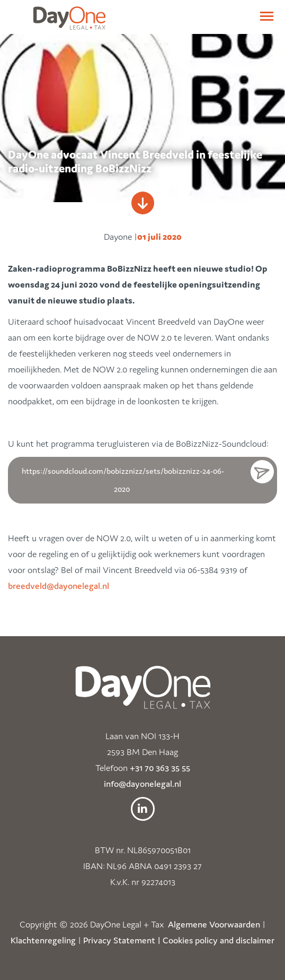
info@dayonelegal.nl (142, 784)
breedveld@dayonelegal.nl (59, 586)
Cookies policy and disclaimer (219, 940)
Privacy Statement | (122, 940)
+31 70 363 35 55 (160, 768)
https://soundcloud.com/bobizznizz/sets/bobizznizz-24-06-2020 (123, 480)
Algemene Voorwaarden (214, 924)
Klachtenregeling (43, 940)
